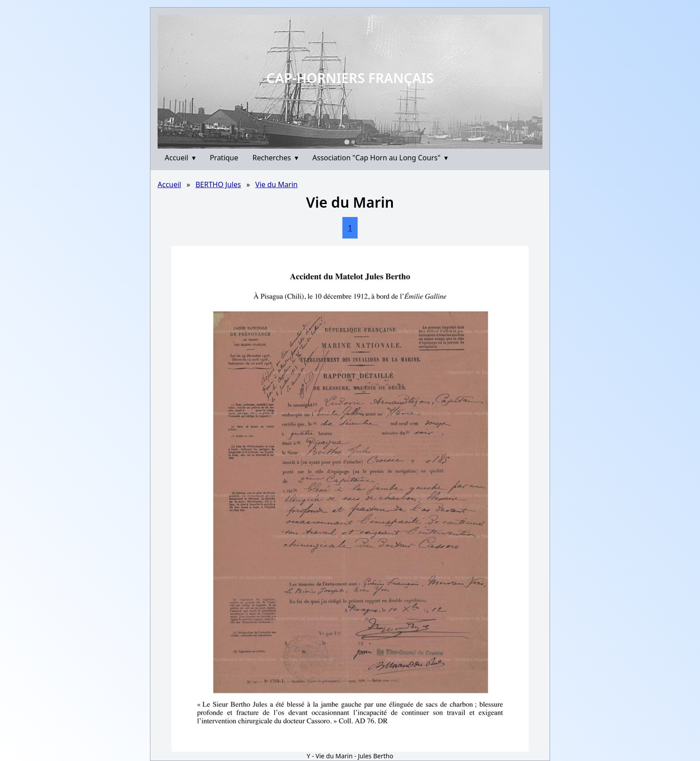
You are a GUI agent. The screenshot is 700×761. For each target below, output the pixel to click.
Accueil (180, 158)
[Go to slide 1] (347, 142)
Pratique (224, 158)
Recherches (275, 158)
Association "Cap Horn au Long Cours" (380, 158)
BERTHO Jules (218, 184)
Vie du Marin (277, 184)
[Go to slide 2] (353, 142)
